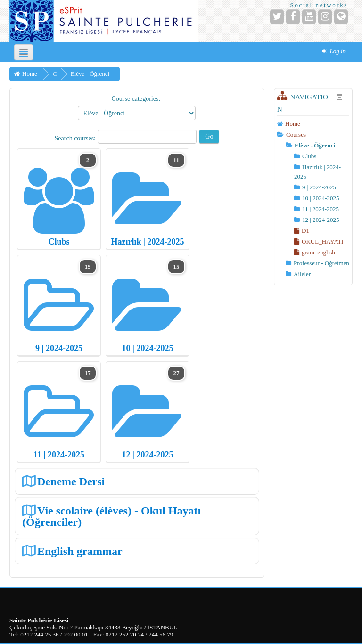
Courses (296, 135)
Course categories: (136, 99)
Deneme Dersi (71, 481)
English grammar (80, 551)
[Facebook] (293, 17)
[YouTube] (309, 17)
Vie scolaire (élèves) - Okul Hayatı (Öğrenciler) (111, 516)
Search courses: (76, 138)
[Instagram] (325, 17)
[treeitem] (313, 124)
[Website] (341, 17)
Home (293, 124)
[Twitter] (277, 17)
